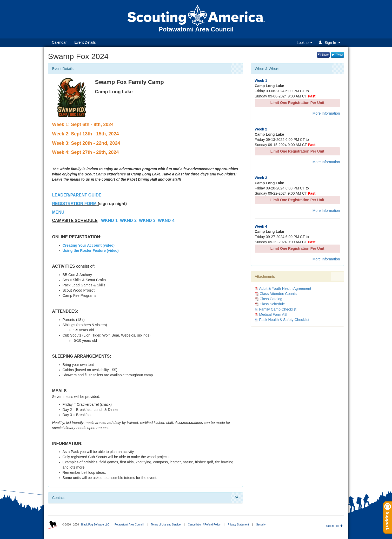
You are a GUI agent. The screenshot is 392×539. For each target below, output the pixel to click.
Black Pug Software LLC (95, 525)
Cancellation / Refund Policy (204, 525)
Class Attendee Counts (276, 294)
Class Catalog (269, 299)
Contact (145, 498)
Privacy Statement (238, 525)
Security (261, 525)
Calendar (59, 42)
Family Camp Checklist (278, 309)
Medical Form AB (273, 314)
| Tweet (337, 55)
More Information (326, 113)
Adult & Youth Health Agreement (285, 288)
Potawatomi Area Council (129, 525)
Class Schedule (270, 304)
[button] (330, 42)
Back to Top (334, 526)
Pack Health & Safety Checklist (284, 320)
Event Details (85, 42)
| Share (323, 55)
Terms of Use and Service (166, 525)
